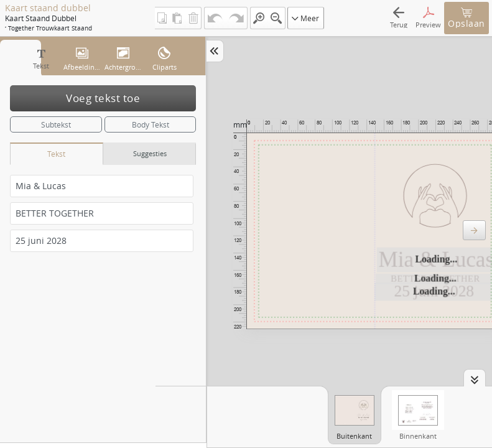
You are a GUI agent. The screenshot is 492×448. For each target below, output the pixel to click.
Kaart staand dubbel (48, 8)
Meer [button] (305, 18)
